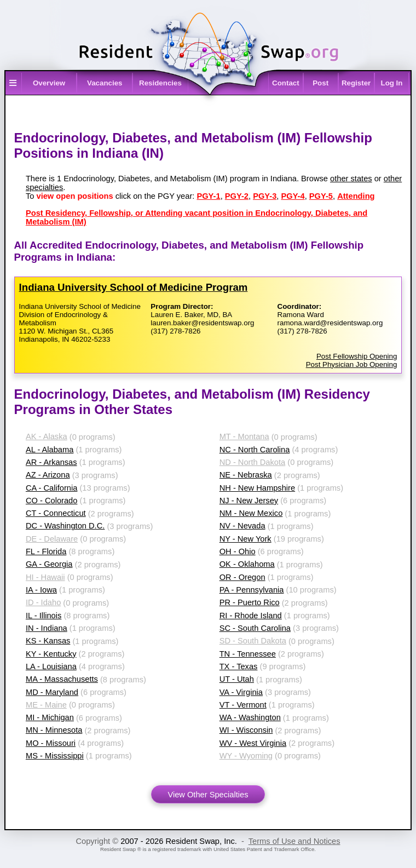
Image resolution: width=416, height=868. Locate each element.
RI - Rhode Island (251, 616)
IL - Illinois (44, 616)
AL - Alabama (50, 450)
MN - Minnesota (54, 730)
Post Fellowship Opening (357, 356)
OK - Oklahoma (247, 564)
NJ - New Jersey (249, 501)
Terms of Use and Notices (294, 841)
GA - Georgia (49, 564)
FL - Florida (46, 551)
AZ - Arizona (48, 475)
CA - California (52, 488)
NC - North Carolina (255, 450)
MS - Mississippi (55, 756)
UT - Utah (237, 679)
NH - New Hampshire (257, 488)
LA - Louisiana (51, 666)
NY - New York (245, 539)
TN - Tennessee (248, 654)
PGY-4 (293, 196)
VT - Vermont (243, 705)
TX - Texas (239, 666)
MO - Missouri (51, 743)
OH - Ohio (238, 551)
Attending (356, 196)
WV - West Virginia (253, 743)
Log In (391, 83)
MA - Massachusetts (62, 679)
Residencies (160, 83)
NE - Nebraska (246, 475)
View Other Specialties (208, 795)
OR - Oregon (242, 577)
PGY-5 (321, 196)
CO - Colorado (52, 501)
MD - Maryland (52, 692)
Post (320, 83)
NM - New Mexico (251, 513)
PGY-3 (265, 196)
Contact (286, 83)
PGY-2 (237, 196)
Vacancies (105, 83)
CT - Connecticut (56, 513)
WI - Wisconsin (246, 730)
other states (351, 179)
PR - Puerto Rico (250, 602)
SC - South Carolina (255, 628)
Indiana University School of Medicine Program (134, 287)
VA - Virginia (241, 692)
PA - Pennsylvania (252, 590)
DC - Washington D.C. (65, 526)
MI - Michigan (50, 717)
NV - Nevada (242, 526)
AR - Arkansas (51, 462)
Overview (49, 83)
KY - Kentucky (51, 654)
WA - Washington (250, 717)
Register (356, 83)
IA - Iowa (41, 590)
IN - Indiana (47, 628)
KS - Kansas (48, 641)
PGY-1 (208, 196)
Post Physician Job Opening (352, 364)
